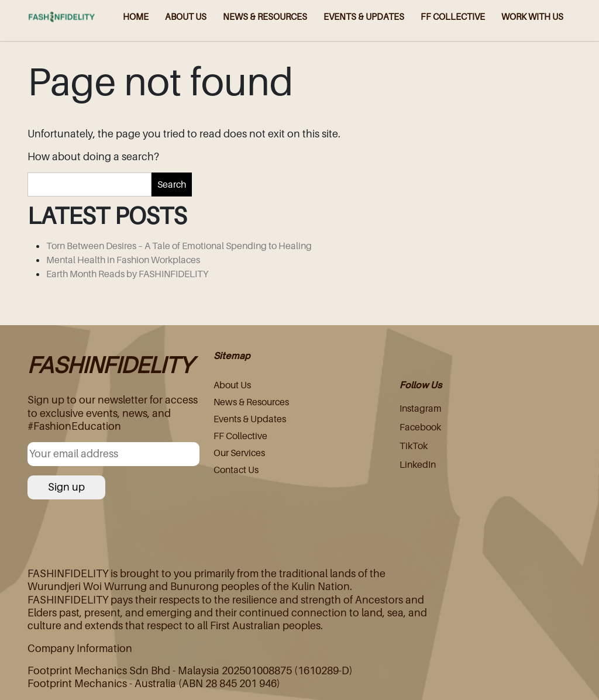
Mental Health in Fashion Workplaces (123, 260)
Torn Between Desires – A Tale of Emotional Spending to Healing (179, 246)
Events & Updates (250, 419)
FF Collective (240, 436)
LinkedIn (418, 464)
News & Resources (251, 402)
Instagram (421, 408)
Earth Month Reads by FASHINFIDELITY (127, 274)
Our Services (239, 453)
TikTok (414, 446)
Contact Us (236, 470)
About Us (232, 385)
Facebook (420, 427)
